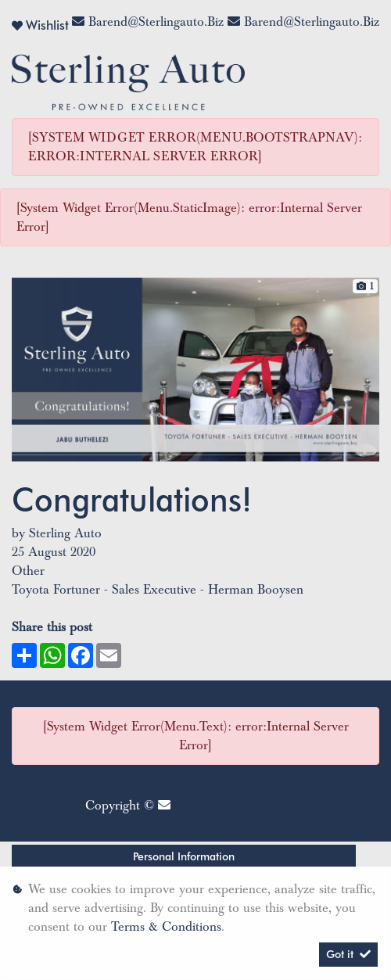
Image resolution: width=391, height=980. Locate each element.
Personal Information (184, 856)
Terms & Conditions (166, 927)
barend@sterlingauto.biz (156, 22)
